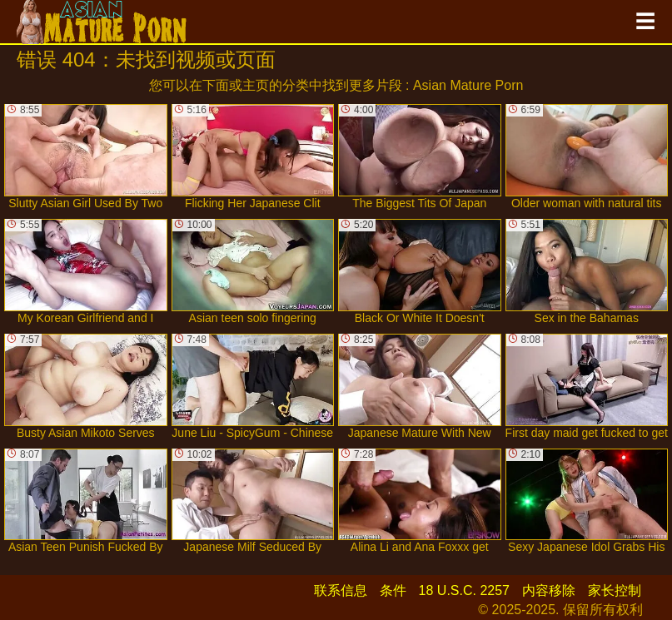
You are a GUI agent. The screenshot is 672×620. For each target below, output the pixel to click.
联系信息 (341, 590)
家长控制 (615, 590)
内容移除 (549, 590)
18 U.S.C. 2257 (464, 590)
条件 (393, 590)
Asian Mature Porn (468, 85)
